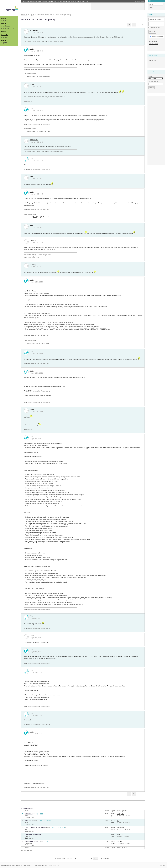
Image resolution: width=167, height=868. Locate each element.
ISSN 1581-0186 (54, 865)
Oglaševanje (37, 865)
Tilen (32, 49)
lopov (32, 636)
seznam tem (152, 61)
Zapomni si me (154, 28)
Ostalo (4, 41)
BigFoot (119, 841)
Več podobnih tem (27, 850)
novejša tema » (106, 858)
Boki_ (27, 816)
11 (60, 827)
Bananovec (120, 828)
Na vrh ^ (163, 865)
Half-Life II (29, 821)
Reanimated (28, 843)
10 (58, 827)
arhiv (5, 20)
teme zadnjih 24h (9, 28)
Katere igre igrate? (32, 841)
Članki (3, 32)
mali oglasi (7, 26)
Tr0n (26, 823)
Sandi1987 (28, 836)
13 (64, 827)
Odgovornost (28, 865)
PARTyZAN (120, 814)
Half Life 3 (29, 814)
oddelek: (80, 858)
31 (45, 821)
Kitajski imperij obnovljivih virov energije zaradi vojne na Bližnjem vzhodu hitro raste (55, 1)
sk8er (32, 85)
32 (47, 821)
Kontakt (45, 865)
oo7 (118, 821)
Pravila (4, 865)
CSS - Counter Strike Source (35, 827)
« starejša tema (60, 858)
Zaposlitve (5, 35)
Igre (32, 817)
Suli (31, 177)
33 (49, 821)
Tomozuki (120, 835)
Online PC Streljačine (33, 834)
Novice (4, 18)
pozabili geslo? (153, 44)
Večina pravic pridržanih (15, 865)
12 (62, 827)
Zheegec (33, 241)
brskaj (5, 37)
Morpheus (34, 30)
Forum (4, 24)
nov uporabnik (153, 42)
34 (51, 821)
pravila (5, 43)
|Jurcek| (33, 265)
